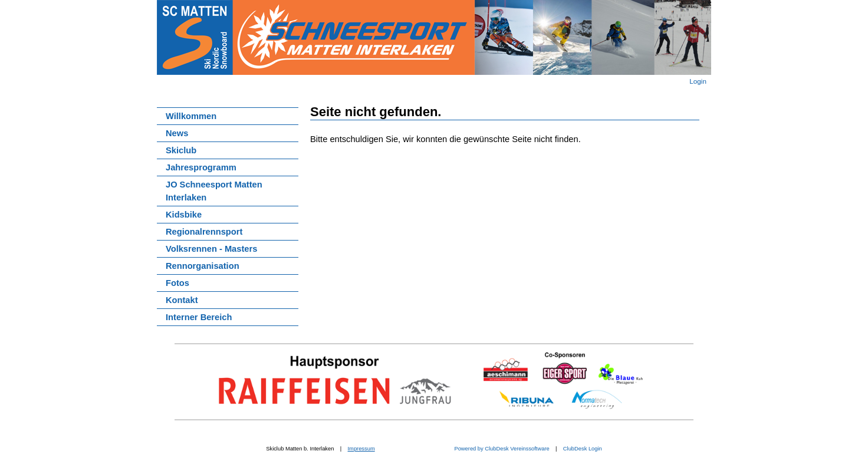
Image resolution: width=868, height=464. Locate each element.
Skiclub (181, 150)
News (177, 133)
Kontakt (182, 300)
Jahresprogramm (201, 167)
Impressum (361, 449)
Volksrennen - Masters (211, 249)
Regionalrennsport (204, 232)
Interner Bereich (199, 317)
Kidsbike (184, 215)
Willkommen (191, 116)
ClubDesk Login (583, 449)
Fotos (177, 283)
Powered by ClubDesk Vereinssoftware (501, 449)
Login (698, 81)
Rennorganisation (203, 266)
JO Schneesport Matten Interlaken (214, 191)
